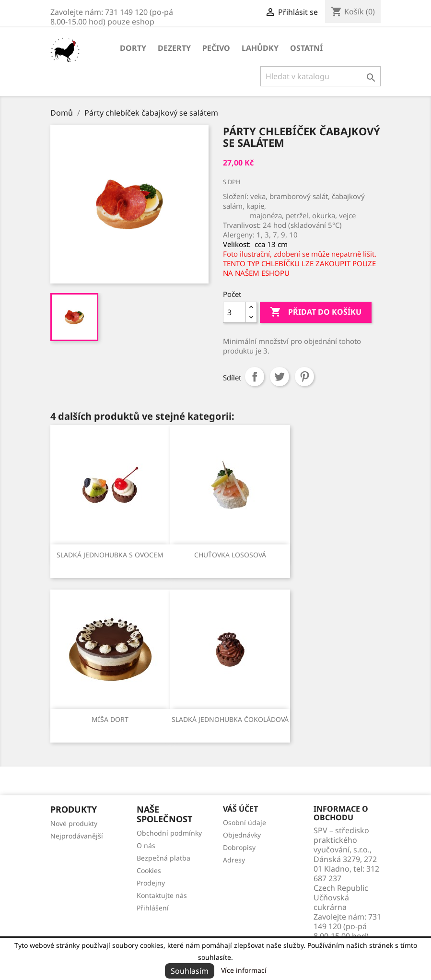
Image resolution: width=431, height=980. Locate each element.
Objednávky (242, 835)
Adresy (234, 860)
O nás (146, 845)
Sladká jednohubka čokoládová (230, 719)
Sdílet (255, 377)
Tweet (280, 377)
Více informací (244, 970)
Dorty (133, 48)
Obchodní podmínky (169, 833)
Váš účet (240, 809)
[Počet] (234, 312)
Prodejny (151, 883)
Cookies (149, 870)
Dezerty (174, 48)
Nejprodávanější (77, 836)
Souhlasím (190, 971)
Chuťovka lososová (230, 555)
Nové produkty (74, 823)
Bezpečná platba (163, 858)
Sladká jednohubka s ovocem (110, 555)
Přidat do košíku (316, 312)
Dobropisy (239, 847)
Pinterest (304, 377)
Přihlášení (153, 908)
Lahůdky (260, 48)
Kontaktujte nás (162, 895)
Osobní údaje (245, 822)
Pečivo (216, 48)
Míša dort (110, 719)
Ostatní (306, 48)
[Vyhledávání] (320, 76)
